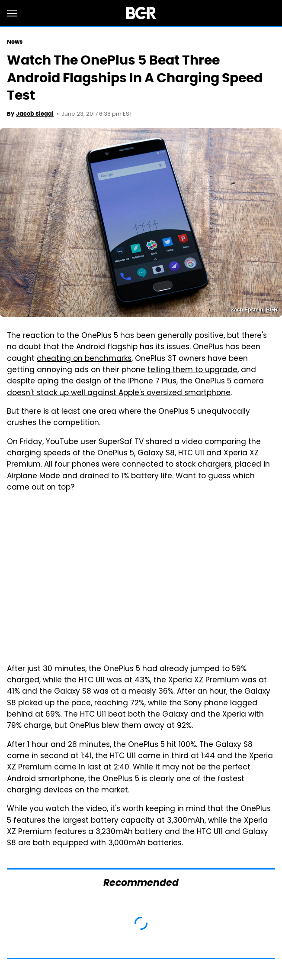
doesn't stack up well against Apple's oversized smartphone (119, 393)
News (15, 42)
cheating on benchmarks (84, 359)
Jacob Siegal (35, 114)
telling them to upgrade (192, 370)
